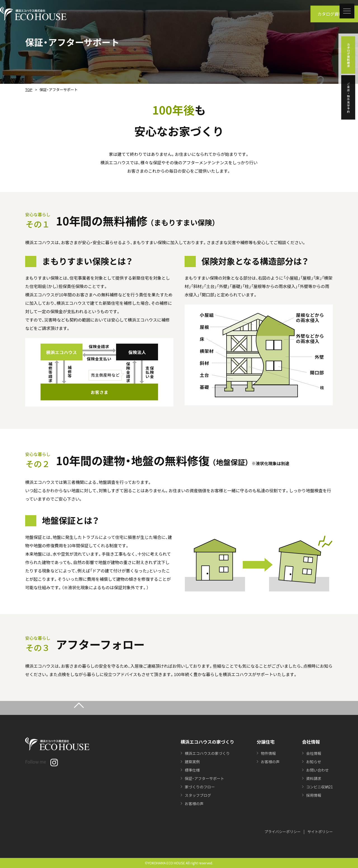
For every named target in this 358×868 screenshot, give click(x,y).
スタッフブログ (196, 795)
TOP (28, 90)
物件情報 (267, 753)
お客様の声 (192, 803)
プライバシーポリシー (282, 832)
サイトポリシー (320, 832)
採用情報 (313, 795)
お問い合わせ (317, 770)
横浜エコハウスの (206, 753)
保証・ (203, 778)
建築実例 (190, 762)
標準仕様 (190, 770)
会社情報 (313, 753)
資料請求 (313, 778)
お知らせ (313, 762)
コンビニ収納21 (319, 787)
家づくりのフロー (198, 787)
